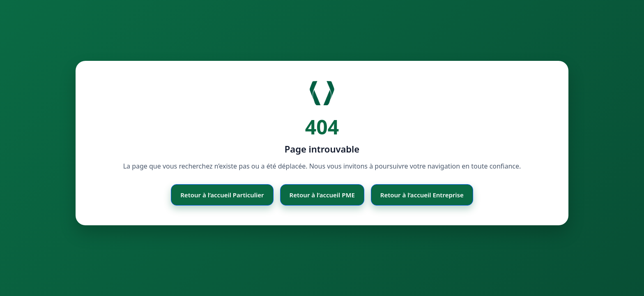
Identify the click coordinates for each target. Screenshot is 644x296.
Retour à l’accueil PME (322, 195)
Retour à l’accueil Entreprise (422, 195)
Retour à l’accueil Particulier (222, 195)
